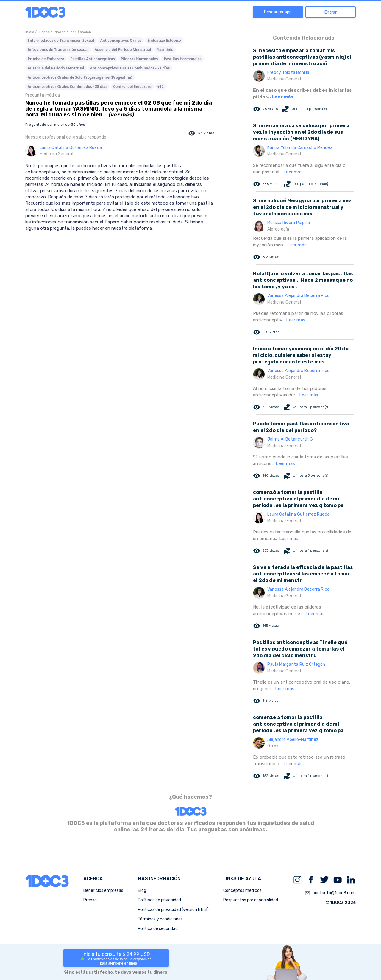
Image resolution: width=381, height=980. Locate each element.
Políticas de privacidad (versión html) (173, 910)
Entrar (331, 12)
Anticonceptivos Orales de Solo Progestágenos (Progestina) (80, 77)
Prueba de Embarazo (46, 59)
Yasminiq (165, 50)
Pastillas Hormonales (182, 59)
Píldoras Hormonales (139, 59)
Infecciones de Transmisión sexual (58, 50)
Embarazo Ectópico (164, 40)
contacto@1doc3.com (330, 893)
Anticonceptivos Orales (121, 40)
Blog (142, 890)
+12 (161, 87)
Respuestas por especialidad (251, 900)
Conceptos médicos (242, 890)
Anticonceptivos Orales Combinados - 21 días (130, 68)
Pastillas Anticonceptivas (93, 59)
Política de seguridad (158, 929)
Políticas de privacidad (159, 900)
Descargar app (278, 12)
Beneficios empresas (103, 890)
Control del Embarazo (132, 87)
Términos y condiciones (160, 919)
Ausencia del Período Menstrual (123, 50)
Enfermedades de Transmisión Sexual (61, 40)
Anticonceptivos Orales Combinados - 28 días (67, 87)
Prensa (90, 900)
